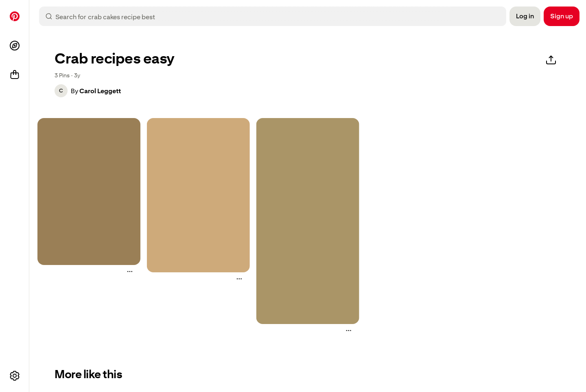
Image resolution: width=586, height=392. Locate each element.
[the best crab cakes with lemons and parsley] (308, 221)
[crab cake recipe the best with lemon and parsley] (198, 195)
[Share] (551, 60)
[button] (61, 91)
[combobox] (279, 16)
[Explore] (15, 46)
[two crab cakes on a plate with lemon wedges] (89, 192)
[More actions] (130, 272)
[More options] (15, 376)
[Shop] (15, 75)
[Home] (15, 16)
